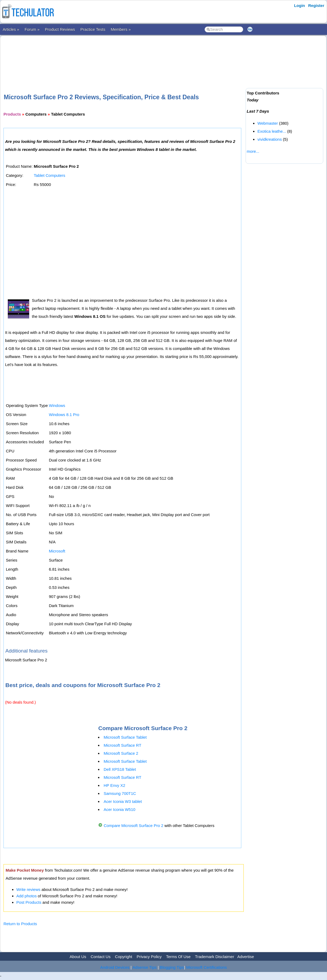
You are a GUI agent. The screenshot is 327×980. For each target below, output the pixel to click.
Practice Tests (93, 29)
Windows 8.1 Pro (64, 415)
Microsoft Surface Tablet (125, 737)
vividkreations (270, 139)
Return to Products (20, 924)
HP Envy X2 (114, 785)
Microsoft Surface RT (123, 745)
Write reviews (28, 889)
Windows (57, 405)
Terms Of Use (178, 957)
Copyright (123, 957)
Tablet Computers (50, 175)
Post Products (29, 902)
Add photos (27, 896)
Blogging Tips (172, 967)
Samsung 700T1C (120, 793)
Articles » (11, 29)
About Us (78, 957)
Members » (121, 29)
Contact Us (100, 957)
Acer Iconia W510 (119, 809)
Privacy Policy (149, 957)
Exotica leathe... (272, 131)
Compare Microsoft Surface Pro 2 (134, 825)
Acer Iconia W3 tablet (123, 801)
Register (316, 5)
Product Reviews (60, 29)
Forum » (32, 29)
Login (300, 5)
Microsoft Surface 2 (121, 753)
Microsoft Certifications (206, 967)
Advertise (246, 957)
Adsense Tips (145, 967)
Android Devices (115, 967)
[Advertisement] (124, 56)
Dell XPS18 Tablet (120, 769)
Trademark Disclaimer (215, 957)
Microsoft (57, 551)
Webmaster (268, 123)
